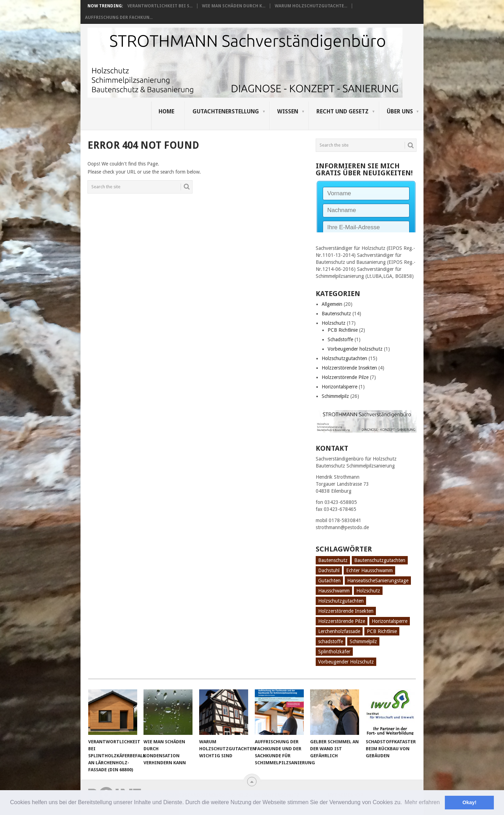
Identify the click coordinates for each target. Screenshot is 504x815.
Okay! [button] (469, 802)
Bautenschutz (336, 314)
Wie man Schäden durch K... (234, 6)
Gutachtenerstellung (226, 111)
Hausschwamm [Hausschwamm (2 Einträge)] (334, 591)
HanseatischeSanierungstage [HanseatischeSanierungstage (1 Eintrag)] (378, 581)
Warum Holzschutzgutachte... (311, 6)
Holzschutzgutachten (344, 358)
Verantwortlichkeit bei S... (160, 6)
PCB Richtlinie (343, 330)
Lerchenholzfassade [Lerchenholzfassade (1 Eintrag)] (339, 631)
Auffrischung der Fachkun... (119, 17)
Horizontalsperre (339, 387)
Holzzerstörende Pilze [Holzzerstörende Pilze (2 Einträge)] (342, 621)
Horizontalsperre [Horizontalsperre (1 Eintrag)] (390, 621)
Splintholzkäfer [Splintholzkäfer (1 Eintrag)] (334, 652)
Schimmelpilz (335, 396)
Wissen (288, 111)
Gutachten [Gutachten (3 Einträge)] (329, 581)
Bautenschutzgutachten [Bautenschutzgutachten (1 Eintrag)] (380, 560)
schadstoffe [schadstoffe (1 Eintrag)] (331, 641)
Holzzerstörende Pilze (345, 377)
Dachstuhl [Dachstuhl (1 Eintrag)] (329, 570)
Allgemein (332, 304)
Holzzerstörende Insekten (349, 368)
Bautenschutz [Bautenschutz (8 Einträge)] (333, 560)
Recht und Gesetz (342, 111)
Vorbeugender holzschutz (355, 349)
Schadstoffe (340, 339)
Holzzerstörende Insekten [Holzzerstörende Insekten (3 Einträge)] (346, 611)
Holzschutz (334, 323)
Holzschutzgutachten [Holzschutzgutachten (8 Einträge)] (341, 601)
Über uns (400, 111)
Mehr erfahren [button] (422, 802)
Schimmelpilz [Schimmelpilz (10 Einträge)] (363, 641)
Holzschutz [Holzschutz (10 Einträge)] (368, 591)
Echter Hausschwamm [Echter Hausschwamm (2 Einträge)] (369, 570)
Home (166, 111)
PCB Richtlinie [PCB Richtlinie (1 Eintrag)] (382, 631)
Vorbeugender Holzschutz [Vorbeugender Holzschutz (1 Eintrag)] (346, 662)
